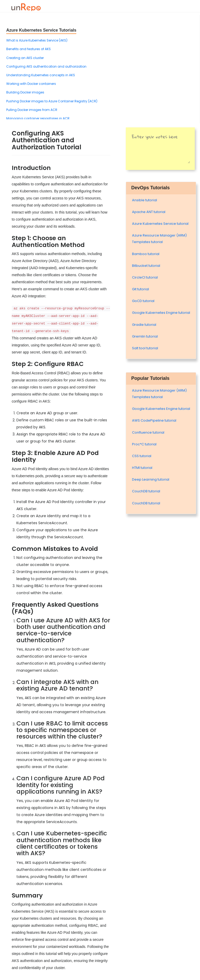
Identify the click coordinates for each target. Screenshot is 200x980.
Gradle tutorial (144, 325)
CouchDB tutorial (146, 491)
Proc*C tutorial (144, 444)
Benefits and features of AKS (29, 49)
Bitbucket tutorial (146, 266)
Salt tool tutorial (145, 348)
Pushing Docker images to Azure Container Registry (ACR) (52, 101)
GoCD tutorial (143, 301)
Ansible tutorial (145, 200)
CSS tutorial (142, 456)
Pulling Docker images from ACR (32, 110)
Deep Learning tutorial (151, 479)
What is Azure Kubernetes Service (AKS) (37, 40)
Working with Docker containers (31, 84)
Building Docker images (25, 92)
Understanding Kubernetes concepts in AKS (41, 75)
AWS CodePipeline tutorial (154, 420)
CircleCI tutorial (145, 277)
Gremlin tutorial (145, 336)
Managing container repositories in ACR (38, 118)
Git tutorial (140, 289)
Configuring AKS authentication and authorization (46, 66)
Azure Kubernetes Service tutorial (160, 224)
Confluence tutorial (148, 432)
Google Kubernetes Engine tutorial (161, 313)
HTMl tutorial (142, 468)
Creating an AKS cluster (25, 58)
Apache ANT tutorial (149, 212)
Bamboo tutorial (146, 254)
